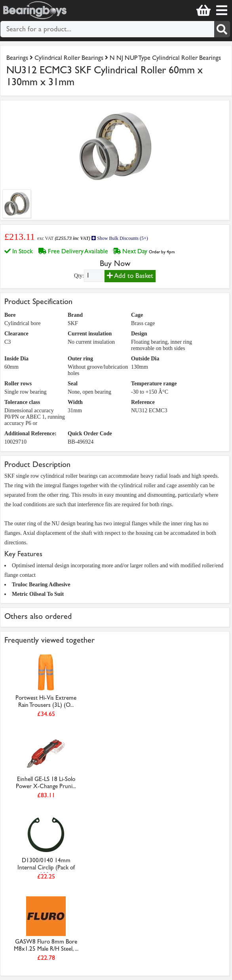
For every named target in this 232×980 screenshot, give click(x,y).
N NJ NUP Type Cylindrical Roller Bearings (165, 58)
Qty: (79, 276)
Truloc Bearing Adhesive (41, 585)
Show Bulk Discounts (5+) (120, 238)
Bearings (17, 58)
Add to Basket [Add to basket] (130, 276)
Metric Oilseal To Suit (38, 594)
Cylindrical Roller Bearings (69, 58)
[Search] (222, 29)
